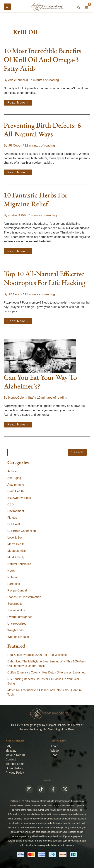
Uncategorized (17, 624)
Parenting (14, 584)
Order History (14, 768)
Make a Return (15, 755)
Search (77, 452)
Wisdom (56, 751)
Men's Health (16, 544)
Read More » (18, 102)
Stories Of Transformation (24, 597)
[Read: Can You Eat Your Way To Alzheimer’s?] (40, 356)
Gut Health (14, 524)
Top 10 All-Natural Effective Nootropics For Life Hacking (45, 278)
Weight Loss (16, 630)
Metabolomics (17, 551)
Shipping (11, 751)
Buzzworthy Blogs (19, 498)
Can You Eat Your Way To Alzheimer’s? (40, 382)
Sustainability (16, 610)
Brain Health (16, 491)
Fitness (12, 518)
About (54, 746)
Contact (11, 759)
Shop (54, 755)
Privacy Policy (15, 773)
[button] (79, 8)
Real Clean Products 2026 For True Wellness (37, 655)
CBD (11, 504)
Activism (13, 471)
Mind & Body (16, 557)
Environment (16, 511)
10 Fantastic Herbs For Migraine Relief (36, 199)
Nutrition (13, 577)
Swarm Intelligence (20, 617)
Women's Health (18, 637)
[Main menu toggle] (7, 7)
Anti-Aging (14, 478)
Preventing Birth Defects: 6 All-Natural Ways (42, 130)
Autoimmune (16, 485)
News (11, 571)
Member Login (15, 764)
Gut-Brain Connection (22, 531)
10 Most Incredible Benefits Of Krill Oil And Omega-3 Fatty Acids (42, 59)
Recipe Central (17, 590)
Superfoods (15, 604)
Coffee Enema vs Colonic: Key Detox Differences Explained (46, 672)
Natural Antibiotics (19, 564)
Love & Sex (15, 538)
